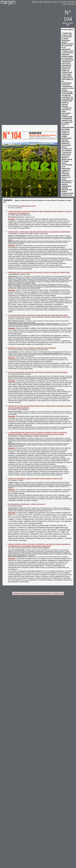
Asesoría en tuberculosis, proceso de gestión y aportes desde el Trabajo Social (35, 478)
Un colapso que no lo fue (27, 206)
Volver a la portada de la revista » (41, 593)
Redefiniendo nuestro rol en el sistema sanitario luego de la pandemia (32, 348)
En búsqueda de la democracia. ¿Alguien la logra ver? (27, 504)
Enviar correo (58, 593)
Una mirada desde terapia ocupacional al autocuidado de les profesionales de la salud (38, 315)
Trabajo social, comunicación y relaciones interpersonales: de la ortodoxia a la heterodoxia (39, 232)
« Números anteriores (20, 593)
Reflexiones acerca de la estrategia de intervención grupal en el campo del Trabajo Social (39, 272)
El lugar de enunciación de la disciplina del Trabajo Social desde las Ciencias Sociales (38, 372)
